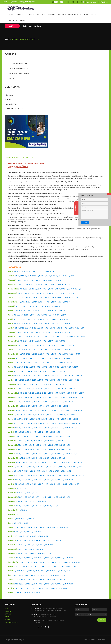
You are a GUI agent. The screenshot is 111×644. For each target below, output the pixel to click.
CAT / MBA (29, 15)
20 (24, 272)
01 (53, 272)
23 (20, 272)
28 (21, 276)
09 (57, 276)
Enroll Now (104, 2)
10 (41, 272)
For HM (11, 78)
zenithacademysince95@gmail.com (45, 616)
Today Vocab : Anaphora (32, 26)
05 (66, 276)
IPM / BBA (51, 15)
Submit (85, 222)
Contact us (10, 95)
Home (11, 15)
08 (43, 272)
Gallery (93, 15)
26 (15, 272)
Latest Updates (11, 104)
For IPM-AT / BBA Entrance (18, 73)
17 (38, 276)
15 (32, 272)
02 (51, 272)
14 (45, 276)
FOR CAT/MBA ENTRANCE (18, 63)
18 (27, 272)
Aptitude (61, 15)
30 (18, 276)
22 (22, 272)
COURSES (19, 15)
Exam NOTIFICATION (75, 15)
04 (48, 272)
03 (58, 280)
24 (26, 276)
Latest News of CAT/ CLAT (15, 108)
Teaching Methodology (11, 622)
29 (22, 285)
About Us (7, 619)
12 (36, 272)
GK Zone (9, 100)
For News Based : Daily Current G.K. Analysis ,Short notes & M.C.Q (30, 262)
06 (64, 276)
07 (46, 272)
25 (17, 272)
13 (34, 272)
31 (16, 276)
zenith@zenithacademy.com (47, 615)
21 (35, 276)
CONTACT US (13, 20)
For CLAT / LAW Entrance (17, 68)
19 (36, 285)
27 (28, 289)
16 (29, 272)
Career (22, 20)
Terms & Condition (89, 640)
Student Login (91, 2)
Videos (86, 15)
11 (39, 272)
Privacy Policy (101, 640)
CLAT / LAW (40, 15)
